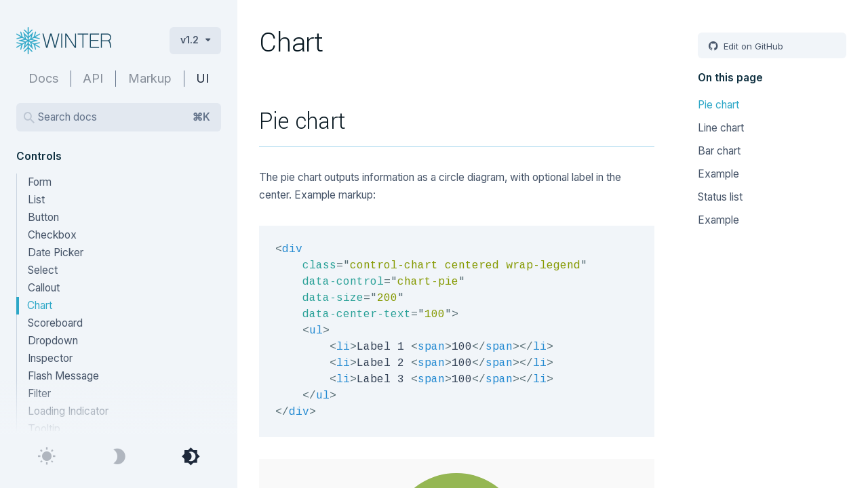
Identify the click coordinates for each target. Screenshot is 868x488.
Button (43, 217)
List (36, 200)
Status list (720, 197)
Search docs (124, 117)
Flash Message (63, 376)
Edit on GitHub (752, 46)
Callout (44, 288)
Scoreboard (55, 323)
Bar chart (719, 151)
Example (718, 174)
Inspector (50, 358)
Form (40, 182)
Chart (40, 305)
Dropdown (53, 341)
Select (43, 270)
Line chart (721, 128)
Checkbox (52, 235)
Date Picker (56, 252)
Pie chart (718, 105)
